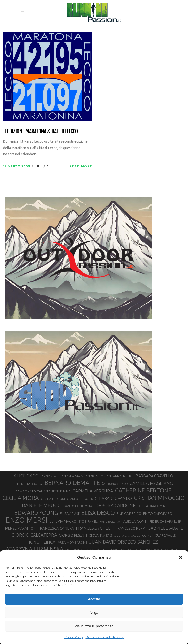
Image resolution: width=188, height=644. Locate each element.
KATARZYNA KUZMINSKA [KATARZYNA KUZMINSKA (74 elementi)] (33, 549)
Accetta (94, 599)
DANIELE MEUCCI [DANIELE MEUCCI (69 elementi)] (42, 505)
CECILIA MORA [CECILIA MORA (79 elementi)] (21, 498)
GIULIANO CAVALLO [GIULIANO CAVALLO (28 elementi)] (127, 535)
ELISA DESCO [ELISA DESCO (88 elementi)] (98, 513)
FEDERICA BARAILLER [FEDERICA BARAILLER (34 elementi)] (165, 521)
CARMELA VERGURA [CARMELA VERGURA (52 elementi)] (93, 491)
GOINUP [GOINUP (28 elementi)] (148, 535)
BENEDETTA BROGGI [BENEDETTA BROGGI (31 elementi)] (28, 484)
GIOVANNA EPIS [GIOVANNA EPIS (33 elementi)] (100, 535)
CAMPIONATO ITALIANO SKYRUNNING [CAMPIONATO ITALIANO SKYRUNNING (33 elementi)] (43, 491)
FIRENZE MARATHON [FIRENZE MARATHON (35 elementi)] (20, 528)
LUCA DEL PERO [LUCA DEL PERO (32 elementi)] (173, 550)
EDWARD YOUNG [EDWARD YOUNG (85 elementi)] (36, 513)
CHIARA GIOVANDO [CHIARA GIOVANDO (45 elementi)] (113, 498)
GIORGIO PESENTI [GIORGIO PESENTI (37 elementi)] (73, 535)
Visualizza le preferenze (94, 626)
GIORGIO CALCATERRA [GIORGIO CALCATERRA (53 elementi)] (34, 535)
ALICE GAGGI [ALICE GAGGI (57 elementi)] (27, 476)
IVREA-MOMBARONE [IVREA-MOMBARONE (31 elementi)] (72, 542)
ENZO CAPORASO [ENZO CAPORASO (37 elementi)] (158, 513)
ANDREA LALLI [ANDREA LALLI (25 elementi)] (51, 476)
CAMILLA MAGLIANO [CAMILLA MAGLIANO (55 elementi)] (152, 483)
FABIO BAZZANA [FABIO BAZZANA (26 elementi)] (110, 522)
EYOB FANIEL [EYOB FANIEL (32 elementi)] (88, 521)
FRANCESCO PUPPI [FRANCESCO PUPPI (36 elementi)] (131, 528)
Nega (94, 613)
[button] (181, 557)
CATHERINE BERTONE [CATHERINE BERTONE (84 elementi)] (143, 490)
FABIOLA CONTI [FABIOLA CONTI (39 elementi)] (135, 521)
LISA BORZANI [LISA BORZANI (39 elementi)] (77, 550)
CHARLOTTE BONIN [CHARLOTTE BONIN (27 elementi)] (80, 499)
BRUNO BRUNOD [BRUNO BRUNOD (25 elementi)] (117, 484)
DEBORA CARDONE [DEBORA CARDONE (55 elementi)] (116, 505)
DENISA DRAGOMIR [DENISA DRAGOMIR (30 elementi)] (151, 506)
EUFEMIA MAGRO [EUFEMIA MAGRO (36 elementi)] (63, 521)
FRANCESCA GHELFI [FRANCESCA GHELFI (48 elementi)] (95, 528)
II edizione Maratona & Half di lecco (40, 131)
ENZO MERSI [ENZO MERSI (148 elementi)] (27, 520)
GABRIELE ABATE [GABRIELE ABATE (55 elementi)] (165, 528)
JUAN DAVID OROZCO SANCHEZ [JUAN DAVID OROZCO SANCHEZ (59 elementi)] (123, 542)
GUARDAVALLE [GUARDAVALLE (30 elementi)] (165, 535)
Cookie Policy (74, 637)
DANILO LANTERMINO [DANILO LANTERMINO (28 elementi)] (79, 506)
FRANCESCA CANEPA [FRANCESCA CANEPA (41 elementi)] (56, 528)
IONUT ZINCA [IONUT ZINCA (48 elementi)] (42, 542)
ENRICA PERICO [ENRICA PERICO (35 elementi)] (129, 514)
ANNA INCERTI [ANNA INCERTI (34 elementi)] (123, 476)
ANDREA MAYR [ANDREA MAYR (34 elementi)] (72, 476)
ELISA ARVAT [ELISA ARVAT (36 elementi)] (70, 513)
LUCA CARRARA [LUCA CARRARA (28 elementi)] (131, 550)
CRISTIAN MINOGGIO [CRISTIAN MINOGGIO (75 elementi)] (159, 498)
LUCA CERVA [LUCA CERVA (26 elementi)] (151, 550)
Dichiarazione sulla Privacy (105, 637)
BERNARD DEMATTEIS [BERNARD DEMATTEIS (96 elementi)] (75, 483)
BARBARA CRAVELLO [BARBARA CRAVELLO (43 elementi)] (154, 476)
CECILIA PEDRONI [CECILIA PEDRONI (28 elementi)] (53, 499)
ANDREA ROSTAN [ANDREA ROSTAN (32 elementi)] (98, 476)
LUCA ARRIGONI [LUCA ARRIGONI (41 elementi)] (104, 550)
